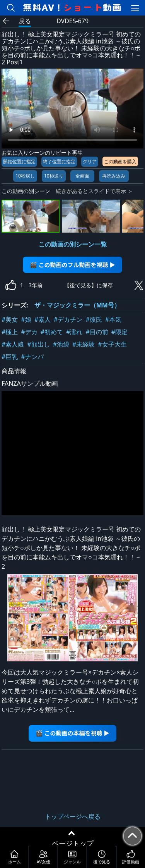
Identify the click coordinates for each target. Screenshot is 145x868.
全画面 (82, 176)
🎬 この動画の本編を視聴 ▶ (72, 733)
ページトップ (73, 843)
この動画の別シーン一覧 (73, 244)
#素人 (43, 319)
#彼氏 (94, 319)
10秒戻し (25, 176)
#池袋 (61, 344)
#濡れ (74, 332)
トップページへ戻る (73, 816)
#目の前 (97, 332)
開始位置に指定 (19, 161)
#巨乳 (10, 357)
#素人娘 (13, 344)
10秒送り (54, 176)
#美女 (10, 319)
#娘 (26, 319)
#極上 (10, 332)
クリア (90, 161)
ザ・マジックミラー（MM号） (77, 305)
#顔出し (38, 344)
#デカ (29, 332)
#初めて (52, 332)
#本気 (113, 319)
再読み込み (114, 176)
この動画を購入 (120, 161)
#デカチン (68, 319)
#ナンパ (32, 357)
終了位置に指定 (59, 161)
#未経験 (84, 344)
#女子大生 (112, 344)
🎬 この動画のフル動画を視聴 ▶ (72, 265)
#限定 (119, 332)
